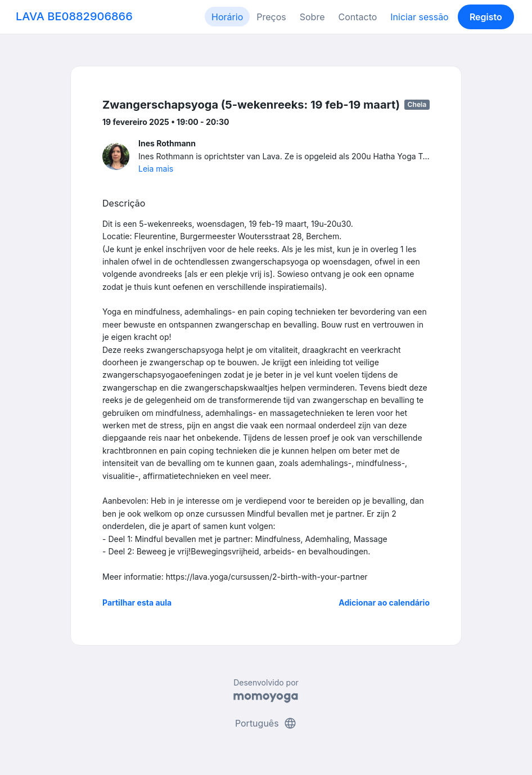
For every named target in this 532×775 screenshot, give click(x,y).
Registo (486, 17)
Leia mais (156, 169)
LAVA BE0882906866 (74, 16)
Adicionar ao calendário (384, 602)
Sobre (312, 17)
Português (266, 723)
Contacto (357, 17)
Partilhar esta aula (137, 602)
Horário (227, 17)
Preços (271, 17)
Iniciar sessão (419, 17)
